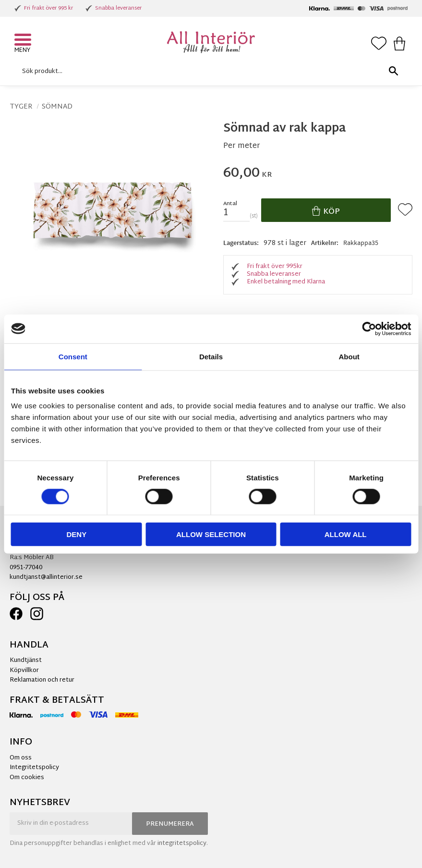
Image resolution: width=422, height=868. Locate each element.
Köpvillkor (24, 671)
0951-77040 (26, 568)
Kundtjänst (26, 660)
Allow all (346, 534)
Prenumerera (170, 824)
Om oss (21, 758)
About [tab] (349, 356)
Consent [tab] (73, 356)
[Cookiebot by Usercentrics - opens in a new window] (369, 329)
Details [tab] (211, 356)
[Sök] (393, 71)
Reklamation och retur (42, 680)
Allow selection (211, 534)
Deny (76, 534)
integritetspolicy (182, 844)
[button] (24, 41)
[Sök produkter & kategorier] (209, 71)
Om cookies (27, 778)
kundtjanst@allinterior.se (46, 577)
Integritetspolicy (34, 768)
